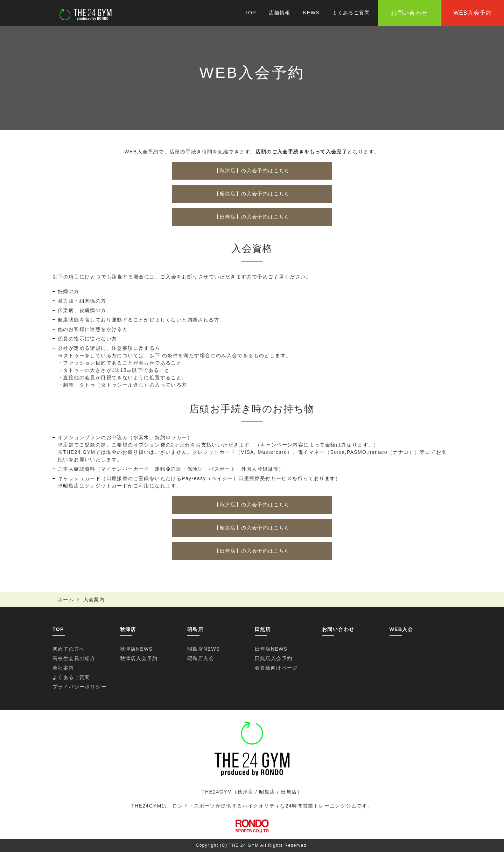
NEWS (311, 13)
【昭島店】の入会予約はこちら (252, 194)
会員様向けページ (276, 668)
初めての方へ (69, 649)
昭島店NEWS (204, 649)
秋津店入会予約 (139, 658)
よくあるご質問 (351, 13)
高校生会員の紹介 (74, 658)
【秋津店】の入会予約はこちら (252, 171)
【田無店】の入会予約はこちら (252, 217)
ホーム (66, 600)
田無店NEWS (271, 649)
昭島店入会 (201, 658)
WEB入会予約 (472, 13)
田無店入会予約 (274, 658)
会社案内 (63, 668)
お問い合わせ (338, 629)
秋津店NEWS (136, 649)
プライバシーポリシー (79, 687)
